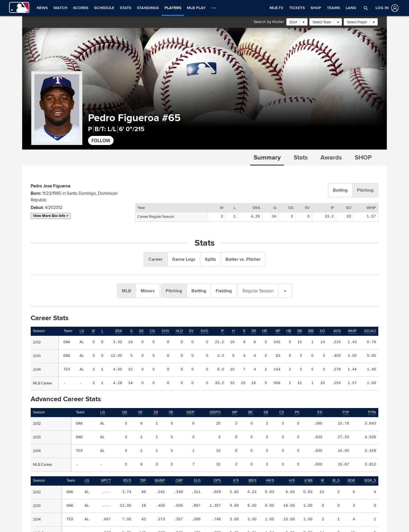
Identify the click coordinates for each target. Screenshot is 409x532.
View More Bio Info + (51, 216)
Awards (331, 158)
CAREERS (310, 499)
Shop (363, 158)
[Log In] (386, 8)
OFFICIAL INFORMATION (48, 499)
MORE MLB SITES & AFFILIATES (237, 499)
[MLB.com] (35, 523)
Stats (301, 158)
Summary (267, 158)
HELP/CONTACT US (135, 499)
